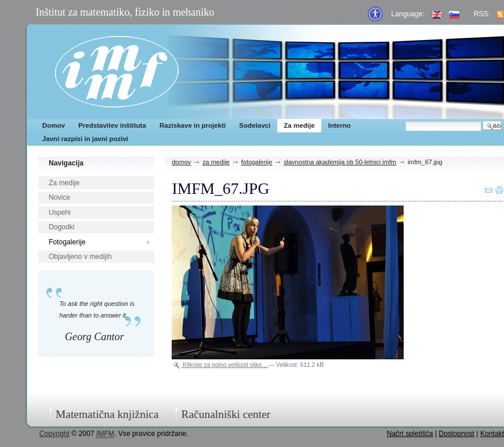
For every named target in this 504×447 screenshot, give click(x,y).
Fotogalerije (67, 242)
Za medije (299, 125)
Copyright (55, 434)
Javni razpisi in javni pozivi (85, 139)
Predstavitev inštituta (112, 125)
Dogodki (62, 227)
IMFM (117, 72)
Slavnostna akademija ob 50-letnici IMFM (340, 162)
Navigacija (66, 163)
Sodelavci (255, 125)
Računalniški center (226, 414)
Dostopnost (456, 434)
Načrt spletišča (410, 434)
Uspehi (60, 212)
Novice (59, 197)
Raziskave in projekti (193, 125)
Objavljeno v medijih (80, 257)
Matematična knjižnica (107, 414)
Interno (340, 125)
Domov (54, 125)
